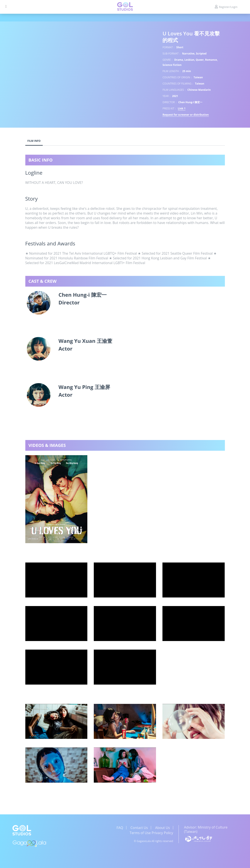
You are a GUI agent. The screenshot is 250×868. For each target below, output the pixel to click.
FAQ (120, 828)
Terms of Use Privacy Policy (151, 833)
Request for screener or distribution (186, 115)
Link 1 (182, 108)
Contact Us (139, 828)
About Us (163, 828)
